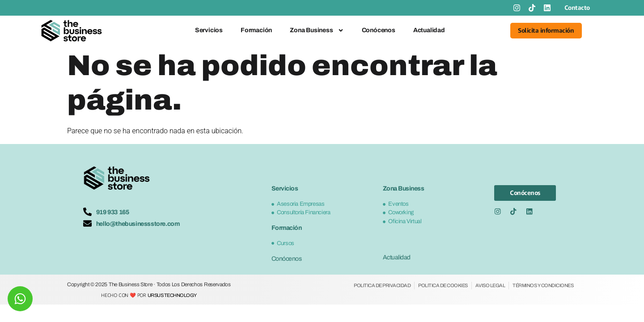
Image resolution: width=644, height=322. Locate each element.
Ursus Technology (172, 295)
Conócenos (379, 30)
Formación (256, 30)
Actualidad (429, 30)
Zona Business (317, 30)
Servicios (209, 30)
